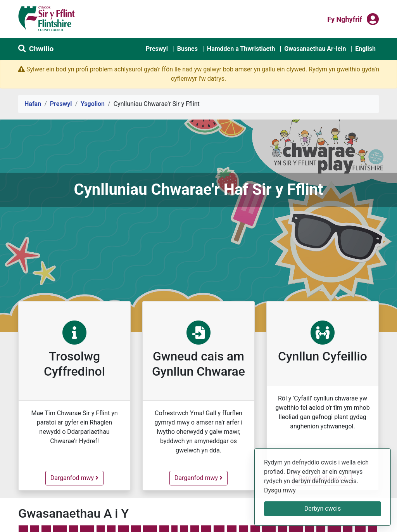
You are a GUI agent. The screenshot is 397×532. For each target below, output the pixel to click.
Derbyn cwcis (323, 509)
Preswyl (157, 49)
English (365, 49)
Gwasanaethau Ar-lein (315, 49)
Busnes (187, 49)
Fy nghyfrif (345, 19)
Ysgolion (93, 104)
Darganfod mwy (77, 477)
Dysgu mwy (280, 490)
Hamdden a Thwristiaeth (241, 49)
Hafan (33, 104)
